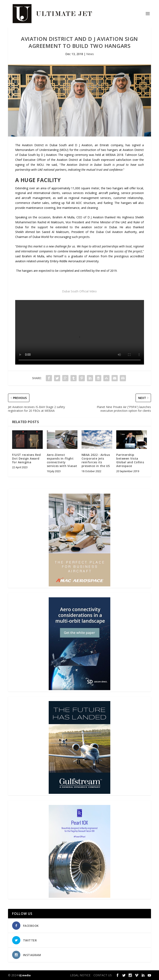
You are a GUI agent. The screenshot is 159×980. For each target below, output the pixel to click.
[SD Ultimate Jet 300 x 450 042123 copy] (79, 689)
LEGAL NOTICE (80, 975)
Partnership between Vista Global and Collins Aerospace (130, 460)
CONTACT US (103, 975)
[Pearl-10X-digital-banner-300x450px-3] (79, 897)
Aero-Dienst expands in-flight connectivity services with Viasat (62, 460)
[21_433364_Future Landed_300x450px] (79, 793)
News (90, 54)
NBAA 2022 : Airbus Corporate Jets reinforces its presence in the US (96, 460)
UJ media (25, 975)
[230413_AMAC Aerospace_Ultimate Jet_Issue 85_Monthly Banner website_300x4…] (79, 585)
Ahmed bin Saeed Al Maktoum (47, 232)
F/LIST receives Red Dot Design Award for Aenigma (26, 458)
